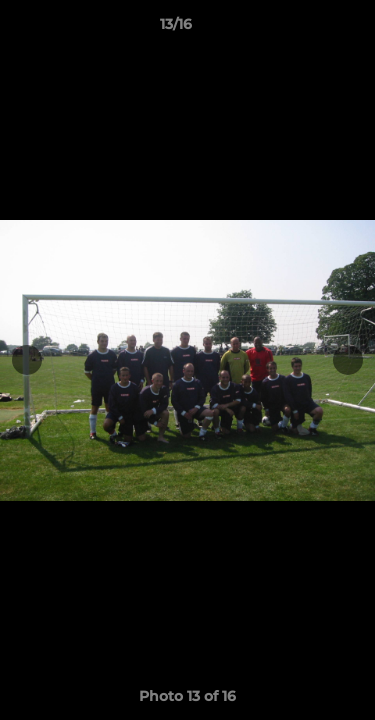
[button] (303, 29)
